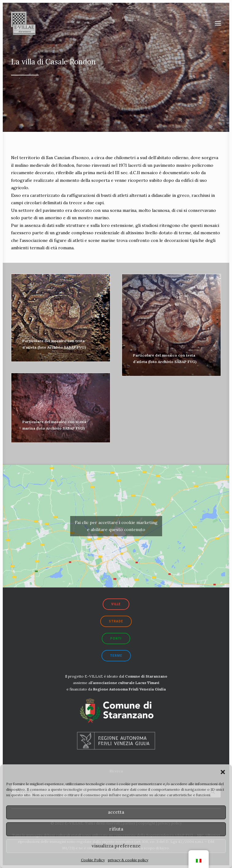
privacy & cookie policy (128, 860)
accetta (116, 812)
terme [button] (116, 656)
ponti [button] (116, 639)
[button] (223, 772)
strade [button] (116, 621)
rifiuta (116, 829)
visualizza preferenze (116, 846)
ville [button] (116, 604)
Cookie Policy (93, 860)
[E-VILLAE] (23, 23)
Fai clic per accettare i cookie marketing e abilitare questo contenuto (116, 526)
